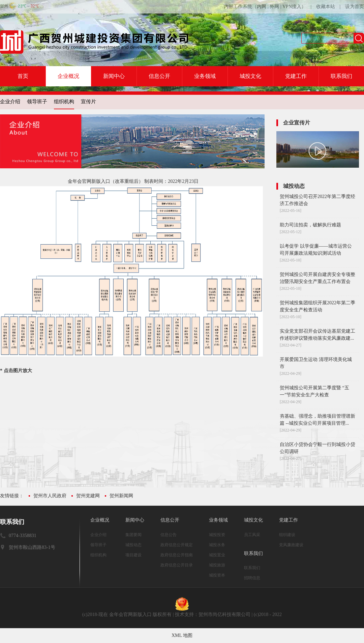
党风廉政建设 (291, 545)
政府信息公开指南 (177, 555)
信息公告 (169, 535)
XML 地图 (182, 635)
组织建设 (287, 535)
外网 (274, 7)
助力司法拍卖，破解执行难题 (310, 225)
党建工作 (296, 76)
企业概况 (68, 76)
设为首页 (355, 7)
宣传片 (88, 102)
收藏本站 (326, 7)
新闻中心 (114, 76)
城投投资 (217, 535)
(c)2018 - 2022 (268, 614)
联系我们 (341, 76)
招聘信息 (252, 578)
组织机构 (64, 102)
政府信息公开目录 (177, 565)
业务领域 (205, 76)
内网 (262, 7)
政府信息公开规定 (177, 545)
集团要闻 (133, 535)
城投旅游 (217, 565)
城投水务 (217, 545)
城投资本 (217, 575)
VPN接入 (292, 7)
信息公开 (159, 76)
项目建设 (133, 555)
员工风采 (252, 535)
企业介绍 (10, 102)
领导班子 (37, 102)
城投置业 (217, 555)
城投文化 (250, 76)
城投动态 (133, 545)
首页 (23, 76)
